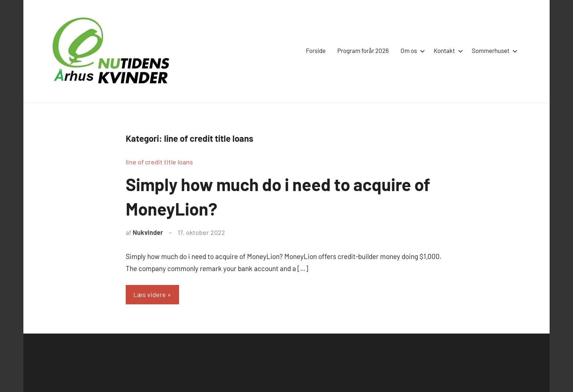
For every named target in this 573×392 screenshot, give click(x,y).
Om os (411, 50)
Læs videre (150, 294)
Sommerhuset (493, 50)
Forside (316, 50)
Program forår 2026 (363, 50)
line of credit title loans (159, 162)
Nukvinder (148, 232)
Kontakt (447, 50)
